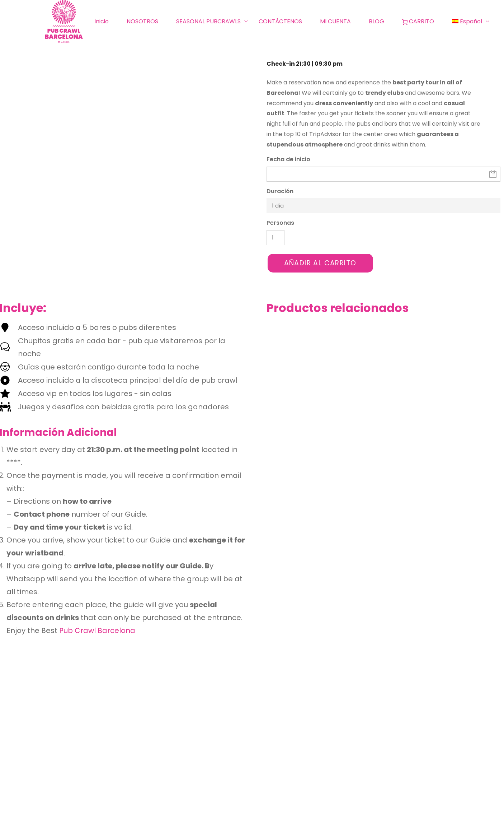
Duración (280, 191)
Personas (280, 223)
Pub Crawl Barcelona (97, 630)
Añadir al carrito (320, 263)
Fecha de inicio (288, 159)
